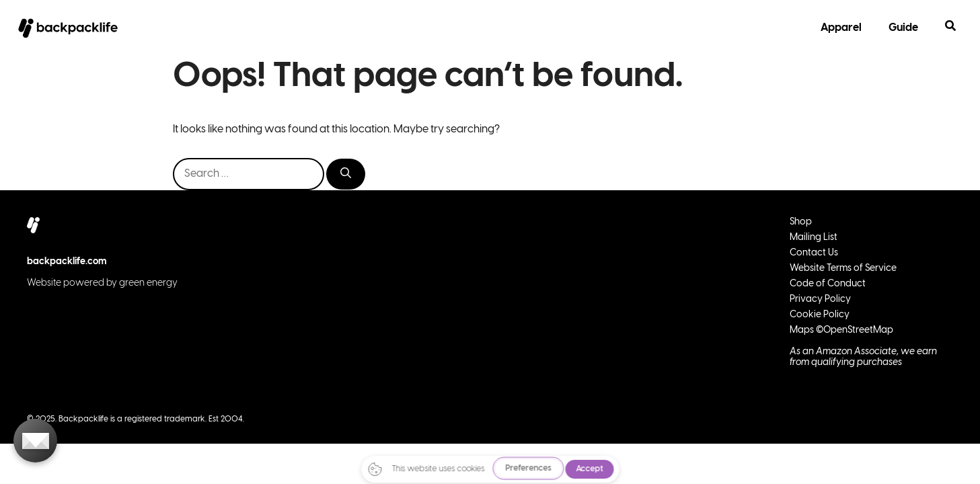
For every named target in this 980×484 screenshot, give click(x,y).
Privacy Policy (820, 299)
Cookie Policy (820, 315)
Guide (903, 28)
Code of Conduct (828, 284)
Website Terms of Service (843, 269)
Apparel (841, 28)
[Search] (346, 174)
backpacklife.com (67, 262)
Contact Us (814, 253)
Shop (801, 222)
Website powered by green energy (102, 283)
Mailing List (814, 238)
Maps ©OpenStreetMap (841, 330)
